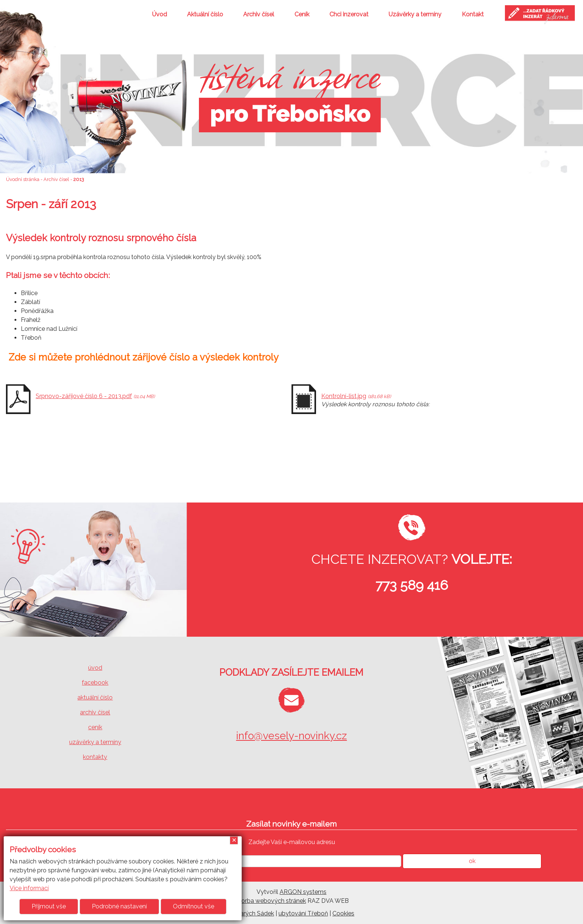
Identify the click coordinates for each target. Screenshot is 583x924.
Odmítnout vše (194, 906)
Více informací (29, 888)
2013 (79, 179)
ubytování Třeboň (303, 913)
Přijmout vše (49, 906)
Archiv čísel (259, 14)
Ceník (302, 14)
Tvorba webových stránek (270, 901)
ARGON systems (303, 892)
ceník (95, 727)
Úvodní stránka (23, 179)
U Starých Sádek (251, 913)
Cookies (343, 913)
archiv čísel (95, 712)
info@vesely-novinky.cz (291, 736)
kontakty (95, 757)
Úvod (160, 14)
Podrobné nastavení (119, 906)
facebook (95, 683)
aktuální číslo (95, 697)
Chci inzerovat (349, 14)
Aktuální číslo (205, 14)
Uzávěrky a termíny (415, 14)
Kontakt (473, 14)
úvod (95, 668)
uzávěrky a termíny (95, 742)
